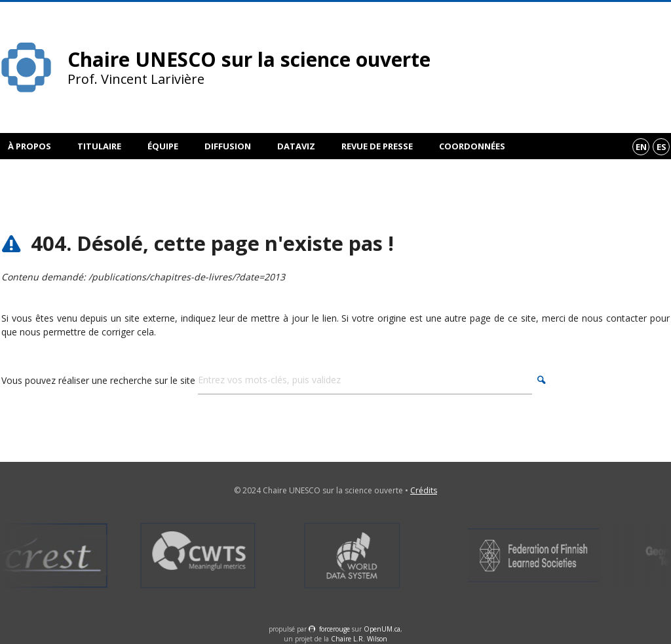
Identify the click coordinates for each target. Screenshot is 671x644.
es (661, 147)
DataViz (296, 146)
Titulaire (99, 146)
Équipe (163, 146)
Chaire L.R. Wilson (359, 639)
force (335, 629)
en (641, 147)
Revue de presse (377, 146)
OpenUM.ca (382, 629)
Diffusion (228, 146)
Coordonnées (472, 146)
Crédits (424, 490)
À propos (29, 146)
